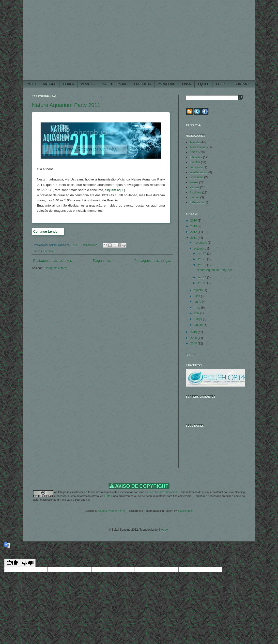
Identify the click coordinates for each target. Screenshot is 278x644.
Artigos (194, 152)
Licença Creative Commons (162, 492)
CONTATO (242, 84)
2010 (194, 332)
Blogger (163, 530)
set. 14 (202, 277)
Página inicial (103, 261)
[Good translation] (12, 563)
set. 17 (202, 265)
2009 (194, 338)
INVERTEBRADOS (114, 84)
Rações (194, 197)
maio (197, 308)
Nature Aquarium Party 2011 (66, 105)
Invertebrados (198, 172)
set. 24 (202, 254)
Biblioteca (196, 157)
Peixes (194, 182)
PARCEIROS (167, 84)
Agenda (194, 142)
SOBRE (221, 84)
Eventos (48, 251)
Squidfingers (185, 511)
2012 (194, 232)
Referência (197, 202)
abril (197, 313)
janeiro (199, 325)
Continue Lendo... (47, 231)
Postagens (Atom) (55, 268)
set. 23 (202, 259)
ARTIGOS (49, 84)
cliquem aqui (114, 190)
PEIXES (69, 84)
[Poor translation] (28, 563)
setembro (200, 249)
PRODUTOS (142, 84)
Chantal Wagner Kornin (112, 511)
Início (31, 84)
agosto (199, 290)
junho (198, 302)
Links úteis (196, 177)
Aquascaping (198, 147)
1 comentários (89, 245)
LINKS (186, 84)
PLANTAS (88, 84)
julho (197, 296)
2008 (194, 344)
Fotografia (196, 167)
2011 (194, 238)
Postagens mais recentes (53, 261)
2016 (194, 221)
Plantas (194, 187)
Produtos (195, 193)
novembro (201, 243)
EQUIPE (204, 84)
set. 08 (202, 283)
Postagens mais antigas (153, 261)
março (198, 319)
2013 (194, 226)
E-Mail (108, 496)
